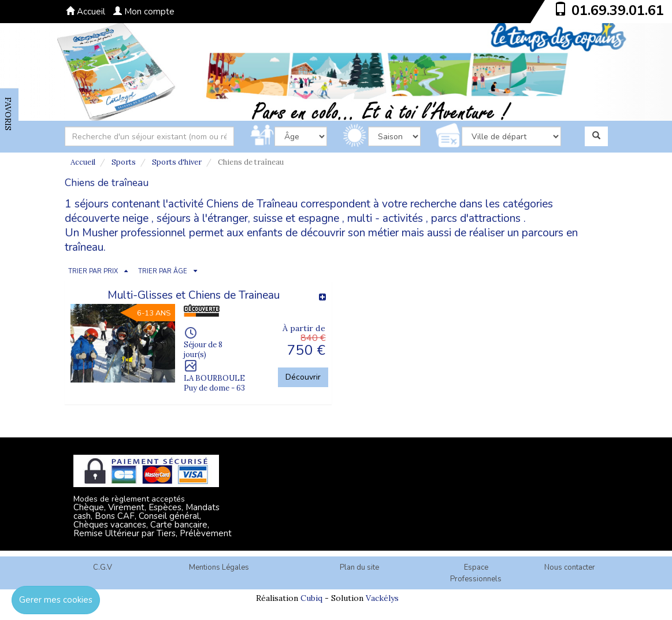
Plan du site (359, 567)
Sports (124, 162)
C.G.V (103, 567)
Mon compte (144, 12)
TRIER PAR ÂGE (163, 271)
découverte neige (107, 218)
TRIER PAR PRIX (93, 271)
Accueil (86, 12)
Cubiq (311, 598)
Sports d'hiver (177, 162)
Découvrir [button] (303, 377)
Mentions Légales (219, 567)
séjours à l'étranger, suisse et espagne (248, 218)
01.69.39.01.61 (618, 10)
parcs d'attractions (476, 218)
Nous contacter (570, 567)
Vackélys (382, 598)
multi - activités (385, 218)
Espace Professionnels (476, 573)
